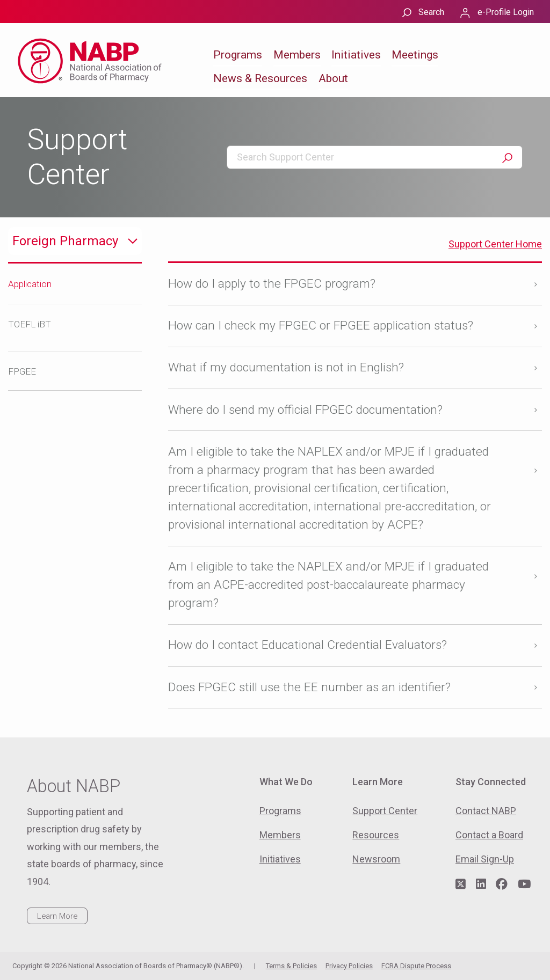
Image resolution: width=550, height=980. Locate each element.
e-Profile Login (506, 12)
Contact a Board (489, 835)
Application (30, 284)
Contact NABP (486, 811)
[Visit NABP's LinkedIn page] (481, 884)
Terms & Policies (291, 966)
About (333, 78)
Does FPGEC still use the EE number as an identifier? (309, 687)
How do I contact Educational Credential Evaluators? (307, 645)
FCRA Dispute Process (416, 966)
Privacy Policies (349, 966)
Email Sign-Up (485, 859)
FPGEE (22, 371)
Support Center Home (495, 244)
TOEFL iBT (30, 324)
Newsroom (376, 859)
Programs (238, 55)
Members (297, 55)
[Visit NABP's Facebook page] (502, 884)
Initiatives (356, 55)
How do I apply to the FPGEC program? (272, 284)
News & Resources (260, 78)
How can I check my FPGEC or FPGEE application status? (321, 326)
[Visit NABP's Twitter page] (461, 884)
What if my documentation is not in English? (286, 367)
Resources (376, 835)
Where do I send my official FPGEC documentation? (305, 410)
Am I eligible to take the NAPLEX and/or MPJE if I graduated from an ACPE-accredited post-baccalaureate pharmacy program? (328, 585)
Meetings (415, 55)
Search (431, 12)
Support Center (385, 811)
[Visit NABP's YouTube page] (524, 884)
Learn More (57, 916)
